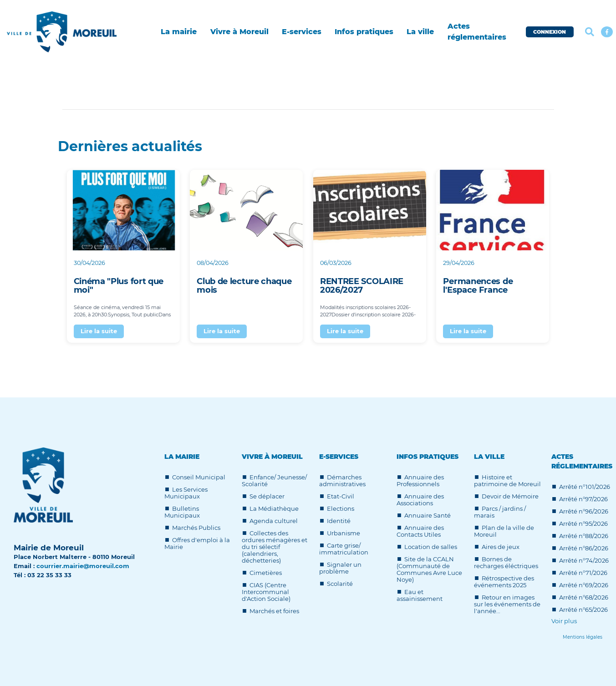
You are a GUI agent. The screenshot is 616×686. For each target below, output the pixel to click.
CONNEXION (550, 32)
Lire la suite (99, 331)
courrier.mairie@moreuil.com (83, 566)
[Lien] (583, 637)
